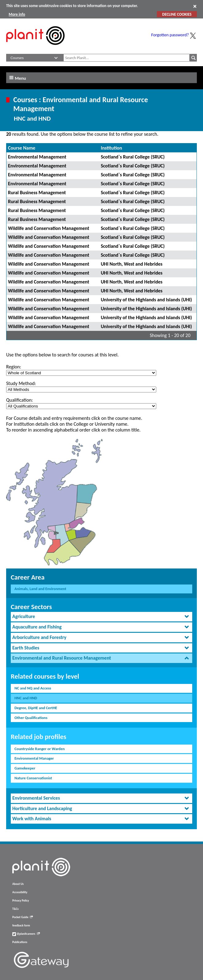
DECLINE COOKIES (177, 14)
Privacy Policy (21, 901)
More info (17, 14)
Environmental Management (37, 157)
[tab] (101, 617)
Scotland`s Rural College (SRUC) (133, 157)
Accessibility (20, 892)
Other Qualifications (31, 718)
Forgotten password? (170, 35)
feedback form (21, 926)
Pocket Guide (23, 917)
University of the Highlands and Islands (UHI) (146, 300)
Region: (14, 367)
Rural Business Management (37, 193)
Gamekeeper (25, 768)
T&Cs (15, 909)
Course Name (22, 148)
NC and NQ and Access (33, 688)
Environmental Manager (34, 758)
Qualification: (20, 400)
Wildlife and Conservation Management (49, 228)
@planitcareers (26, 934)
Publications (20, 942)
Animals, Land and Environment (40, 589)
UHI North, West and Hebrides (132, 264)
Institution (111, 148)
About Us (18, 884)
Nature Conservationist (33, 778)
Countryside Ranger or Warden (40, 749)
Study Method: (21, 383)
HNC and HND (26, 698)
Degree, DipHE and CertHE (36, 708)
